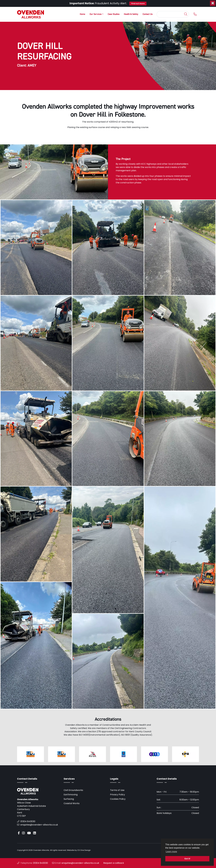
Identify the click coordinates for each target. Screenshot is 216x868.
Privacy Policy (118, 795)
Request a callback (114, 863)
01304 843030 (26, 821)
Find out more (138, 4)
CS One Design (84, 850)
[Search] (170, 14)
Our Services (96, 14)
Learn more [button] (171, 852)
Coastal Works (72, 803)
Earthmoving (71, 795)
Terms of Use (117, 790)
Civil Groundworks (73, 790)
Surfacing (69, 799)
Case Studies (114, 14)
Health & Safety (131, 14)
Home (82, 14)
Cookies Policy (118, 799)
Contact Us (148, 14)
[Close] (213, 3)
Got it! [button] (187, 859)
